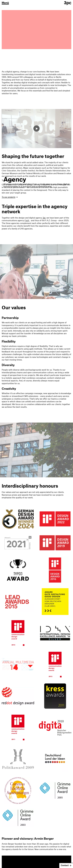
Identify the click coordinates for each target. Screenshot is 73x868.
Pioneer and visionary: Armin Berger (28, 839)
